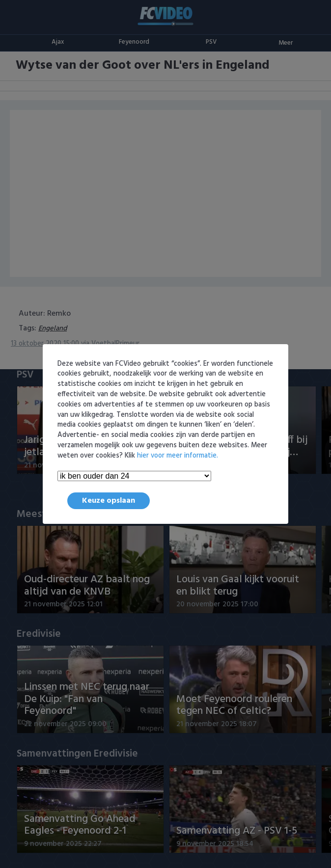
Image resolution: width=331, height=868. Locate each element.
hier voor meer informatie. (178, 456)
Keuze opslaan (109, 501)
